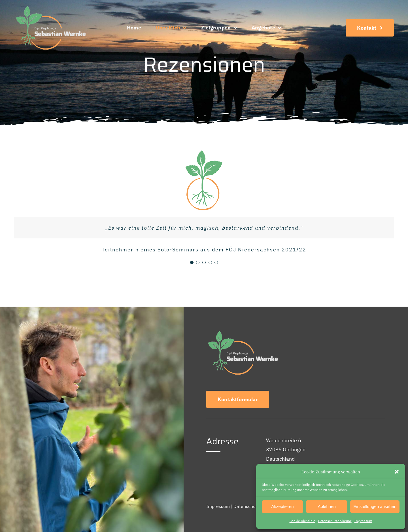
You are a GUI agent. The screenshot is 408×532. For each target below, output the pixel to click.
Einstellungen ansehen (375, 506)
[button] (397, 472)
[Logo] (50, 7)
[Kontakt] (370, 28)
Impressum (363, 521)
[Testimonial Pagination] (192, 262)
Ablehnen (327, 506)
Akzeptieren (282, 506)
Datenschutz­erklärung (335, 521)
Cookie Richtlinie (302, 521)
